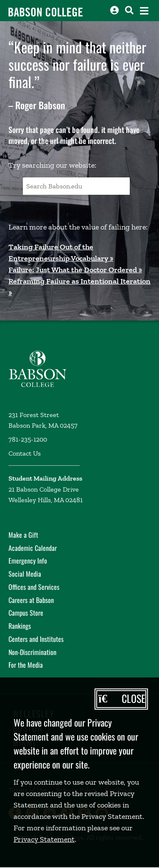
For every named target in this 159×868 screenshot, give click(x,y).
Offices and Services (34, 587)
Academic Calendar (33, 548)
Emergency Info (28, 561)
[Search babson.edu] (129, 10)
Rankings (20, 626)
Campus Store (26, 613)
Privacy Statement (44, 839)
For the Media (26, 665)
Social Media (25, 574)
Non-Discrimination (32, 652)
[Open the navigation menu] (144, 11)
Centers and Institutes (36, 639)
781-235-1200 (28, 439)
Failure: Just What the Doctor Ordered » (75, 270)
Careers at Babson (31, 600)
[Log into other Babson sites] (114, 10)
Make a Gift (23, 535)
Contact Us (25, 453)
